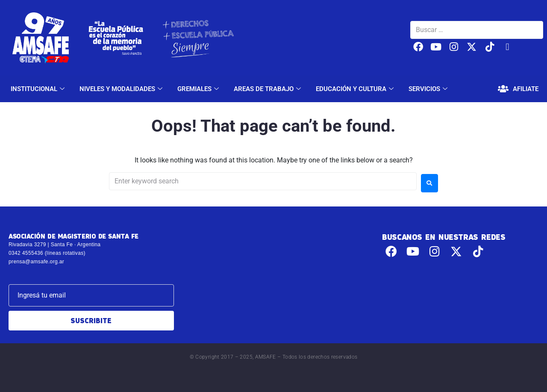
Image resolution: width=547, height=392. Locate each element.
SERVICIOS (429, 89)
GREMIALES (199, 89)
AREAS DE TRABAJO (268, 89)
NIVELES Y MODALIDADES (122, 89)
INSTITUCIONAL (39, 89)
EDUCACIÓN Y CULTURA (356, 89)
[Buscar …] (477, 30)
